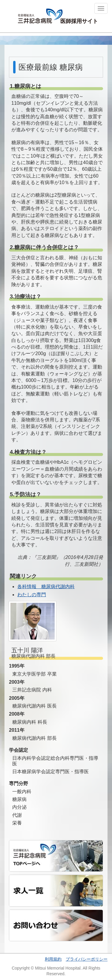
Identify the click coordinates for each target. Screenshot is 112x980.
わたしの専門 (32, 595)
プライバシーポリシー (87, 959)
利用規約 (53, 959)
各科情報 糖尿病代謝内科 (46, 587)
